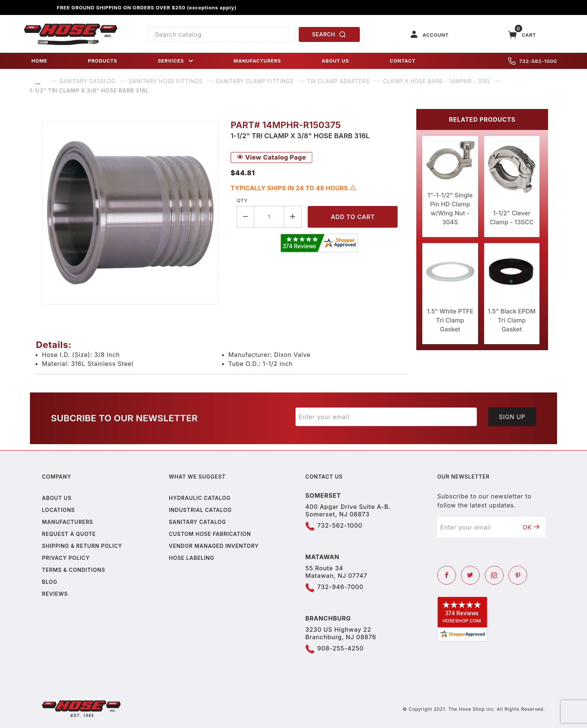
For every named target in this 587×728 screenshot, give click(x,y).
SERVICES (176, 61)
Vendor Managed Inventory (214, 546)
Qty (242, 200)
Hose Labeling (191, 558)
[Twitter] (470, 575)
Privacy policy (66, 558)
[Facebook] (447, 575)
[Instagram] (494, 575)
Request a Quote (69, 534)
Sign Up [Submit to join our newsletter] (512, 417)
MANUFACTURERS (257, 61)
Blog (50, 582)
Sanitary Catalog (197, 522)
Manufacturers (68, 522)
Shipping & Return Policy (82, 546)
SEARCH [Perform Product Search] (329, 34)
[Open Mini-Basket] (522, 35)
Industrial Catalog (200, 510)
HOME (39, 61)
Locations (58, 510)
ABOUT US (335, 61)
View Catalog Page (271, 157)
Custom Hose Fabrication (210, 534)
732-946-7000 (340, 587)
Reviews (55, 594)
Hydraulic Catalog (200, 498)
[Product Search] (221, 34)
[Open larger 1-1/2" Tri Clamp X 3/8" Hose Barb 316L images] (130, 213)
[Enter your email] (386, 417)
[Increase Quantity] (293, 217)
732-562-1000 (533, 61)
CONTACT (403, 61)
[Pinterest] (518, 575)
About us (57, 498)
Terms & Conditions (74, 570)
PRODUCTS (103, 61)
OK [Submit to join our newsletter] (531, 527)
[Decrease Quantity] (245, 217)
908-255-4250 (341, 648)
